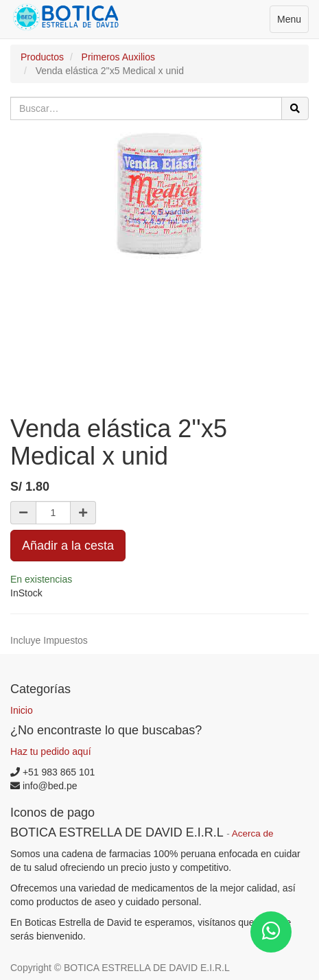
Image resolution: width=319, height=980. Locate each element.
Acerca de (253, 833)
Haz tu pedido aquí (51, 751)
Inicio (22, 710)
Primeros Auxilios (118, 57)
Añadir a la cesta (68, 546)
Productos (42, 57)
